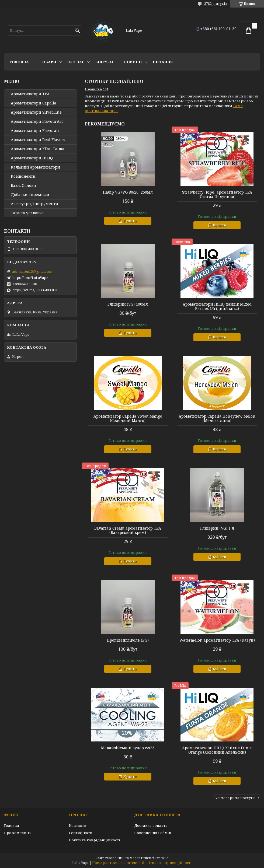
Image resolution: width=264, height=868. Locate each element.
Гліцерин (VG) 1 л (217, 528)
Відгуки (104, 62)
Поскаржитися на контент (115, 863)
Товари (48, 62)
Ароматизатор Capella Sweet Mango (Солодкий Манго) (128, 418)
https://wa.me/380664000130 (35, 290)
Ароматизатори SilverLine (36, 112)
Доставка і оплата (151, 825)
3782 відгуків (216, 4)
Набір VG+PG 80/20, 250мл (128, 192)
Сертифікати (81, 833)
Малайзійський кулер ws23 (128, 748)
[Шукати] (77, 31)
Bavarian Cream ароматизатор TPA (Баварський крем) (128, 530)
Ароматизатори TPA (30, 94)
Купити (130, 221)
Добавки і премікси (30, 195)
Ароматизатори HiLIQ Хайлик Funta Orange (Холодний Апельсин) (217, 750)
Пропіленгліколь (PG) (128, 640)
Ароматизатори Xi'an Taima (38, 149)
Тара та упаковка (27, 213)
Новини (133, 62)
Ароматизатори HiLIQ (32, 158)
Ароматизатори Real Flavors (38, 140)
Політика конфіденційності (95, 840)
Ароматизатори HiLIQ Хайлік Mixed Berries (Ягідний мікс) (217, 306)
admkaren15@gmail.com (33, 271)
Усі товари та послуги (235, 798)
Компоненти (23, 176)
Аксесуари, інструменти (34, 204)
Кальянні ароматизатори (35, 167)
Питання (163, 62)
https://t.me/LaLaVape (30, 278)
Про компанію (17, 833)
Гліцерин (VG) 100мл (128, 304)
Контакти (78, 825)
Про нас (76, 62)
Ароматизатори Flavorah (35, 131)
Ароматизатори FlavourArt (37, 121)
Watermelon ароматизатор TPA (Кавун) (217, 640)
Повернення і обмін (153, 833)
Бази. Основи (23, 185)
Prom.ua (162, 858)
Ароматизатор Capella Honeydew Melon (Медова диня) (217, 418)
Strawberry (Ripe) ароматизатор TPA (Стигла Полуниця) (217, 194)
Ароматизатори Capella (34, 103)
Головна (19, 62)
